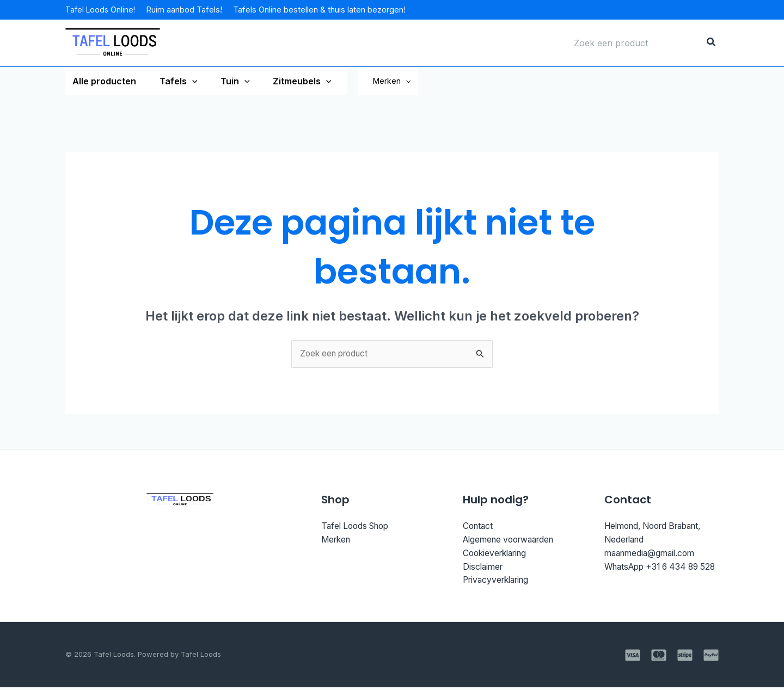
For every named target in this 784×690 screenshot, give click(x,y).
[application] (188, 81)
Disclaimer (484, 569)
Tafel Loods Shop (358, 527)
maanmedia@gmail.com (653, 555)
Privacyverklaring (499, 582)
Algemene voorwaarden (513, 541)
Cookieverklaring (498, 555)
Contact (479, 527)
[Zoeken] (712, 43)
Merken (411, 81)
